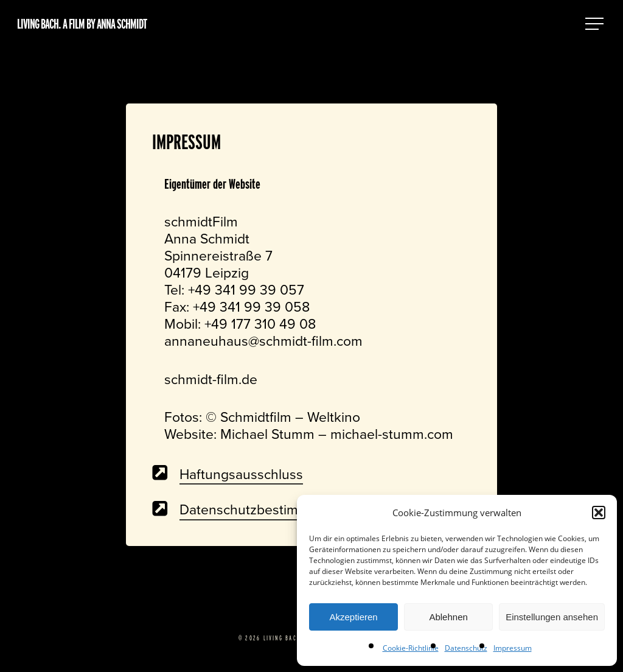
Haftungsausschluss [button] (241, 474)
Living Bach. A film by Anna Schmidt (82, 24)
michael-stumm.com (392, 434)
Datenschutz (466, 648)
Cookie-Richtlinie (411, 648)
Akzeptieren (353, 617)
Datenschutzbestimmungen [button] (264, 509)
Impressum (513, 648)
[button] (599, 513)
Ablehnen (448, 617)
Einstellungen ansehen (552, 617)
